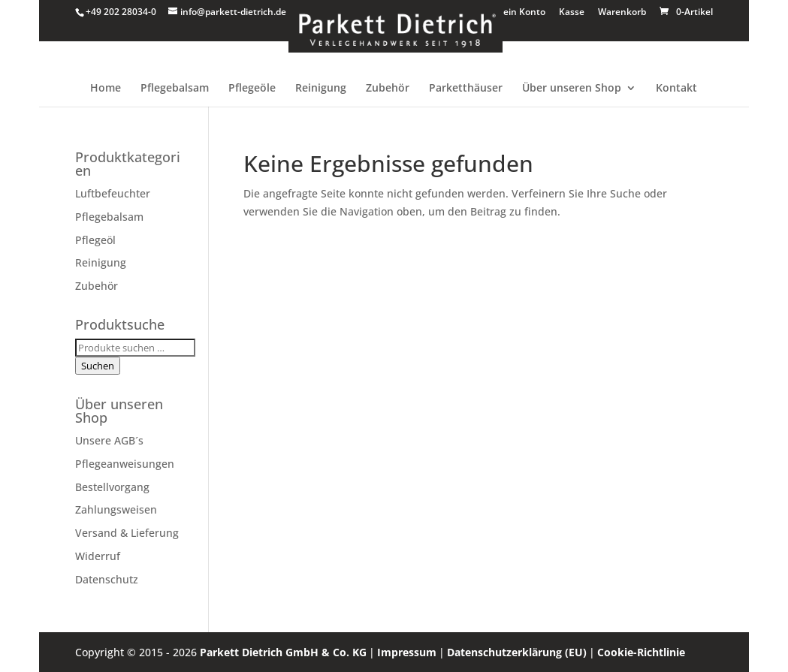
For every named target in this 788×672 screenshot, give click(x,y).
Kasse (572, 13)
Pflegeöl (95, 240)
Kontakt (676, 89)
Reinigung (321, 89)
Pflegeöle (252, 89)
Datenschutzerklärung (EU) (517, 652)
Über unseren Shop (572, 89)
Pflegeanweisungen (125, 464)
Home (106, 89)
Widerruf (98, 556)
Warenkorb (622, 13)
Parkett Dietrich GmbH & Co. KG (283, 652)
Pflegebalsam (175, 89)
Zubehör (388, 89)
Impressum (407, 652)
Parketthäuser (466, 89)
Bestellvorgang (112, 487)
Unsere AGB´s (109, 440)
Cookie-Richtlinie (641, 652)
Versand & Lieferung (127, 533)
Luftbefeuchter (113, 193)
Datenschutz (107, 579)
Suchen (98, 366)
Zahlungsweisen (116, 509)
